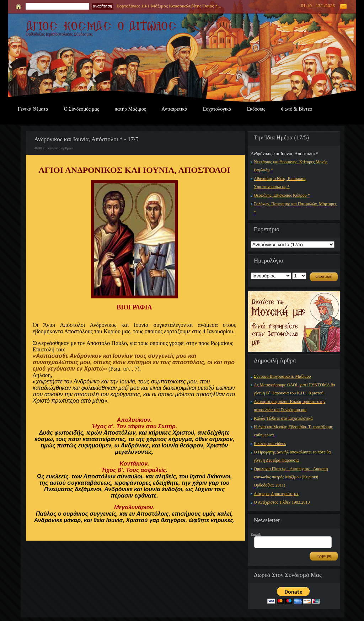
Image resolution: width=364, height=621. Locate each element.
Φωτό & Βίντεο (296, 109)
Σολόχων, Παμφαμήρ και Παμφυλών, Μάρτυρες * (295, 208)
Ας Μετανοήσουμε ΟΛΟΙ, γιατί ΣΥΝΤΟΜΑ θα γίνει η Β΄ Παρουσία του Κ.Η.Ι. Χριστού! (294, 389)
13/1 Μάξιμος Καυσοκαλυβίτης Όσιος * (179, 6)
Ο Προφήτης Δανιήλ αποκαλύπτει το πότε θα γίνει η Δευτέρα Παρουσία (292, 456)
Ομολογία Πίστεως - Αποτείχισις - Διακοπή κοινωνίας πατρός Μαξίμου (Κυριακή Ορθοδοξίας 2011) (291, 477)
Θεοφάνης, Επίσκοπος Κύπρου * (282, 195)
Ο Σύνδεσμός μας (82, 109)
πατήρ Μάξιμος (130, 109)
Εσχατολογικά (217, 109)
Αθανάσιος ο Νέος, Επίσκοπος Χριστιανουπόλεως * (280, 183)
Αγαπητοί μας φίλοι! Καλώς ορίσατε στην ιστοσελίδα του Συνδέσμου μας (290, 406)
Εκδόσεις (256, 109)
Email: (256, 534)
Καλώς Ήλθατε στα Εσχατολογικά (283, 418)
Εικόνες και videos (270, 444)
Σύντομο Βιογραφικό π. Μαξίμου (282, 376)
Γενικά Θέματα (33, 109)
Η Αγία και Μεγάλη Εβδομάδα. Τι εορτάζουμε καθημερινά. (293, 431)
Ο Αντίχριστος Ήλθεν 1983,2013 (282, 502)
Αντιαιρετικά (174, 109)
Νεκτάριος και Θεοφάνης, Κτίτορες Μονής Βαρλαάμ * (291, 166)
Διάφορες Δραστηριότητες (276, 494)
